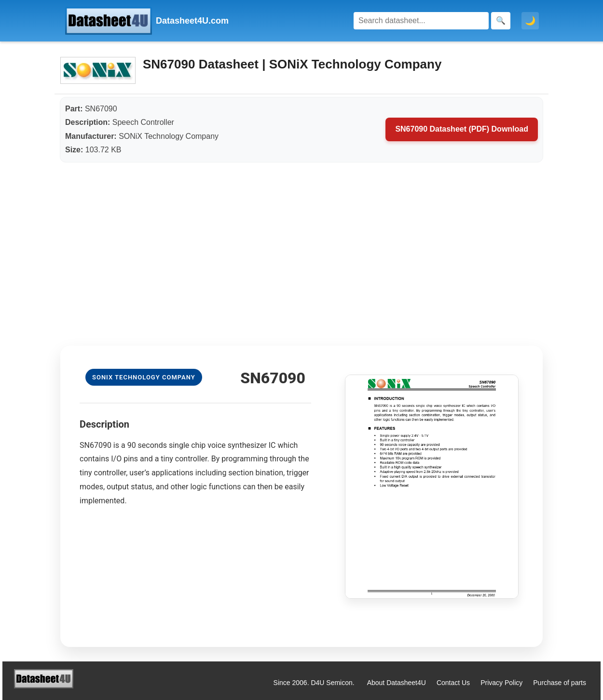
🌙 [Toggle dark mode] (530, 21)
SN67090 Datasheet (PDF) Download (462, 129)
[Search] (421, 21)
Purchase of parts (560, 683)
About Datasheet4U (397, 683)
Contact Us (453, 683)
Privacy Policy (501, 683)
